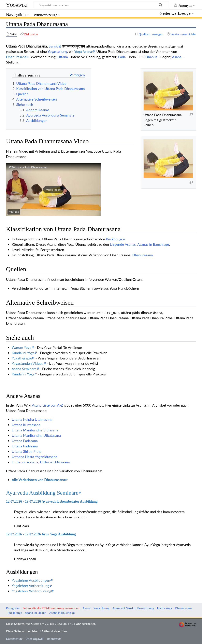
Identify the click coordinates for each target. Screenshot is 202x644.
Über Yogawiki (35, 639)
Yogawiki (17, 5)
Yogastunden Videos (27, 363)
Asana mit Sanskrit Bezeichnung (133, 608)
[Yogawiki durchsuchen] (101, 5)
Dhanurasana (16, 57)
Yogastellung (57, 51)
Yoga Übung (101, 608)
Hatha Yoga (164, 608)
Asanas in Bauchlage (153, 244)
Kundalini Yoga (23, 353)
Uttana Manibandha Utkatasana (36, 435)
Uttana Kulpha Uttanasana (32, 419)
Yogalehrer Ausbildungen (31, 580)
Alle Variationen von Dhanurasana (38, 480)
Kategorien (13, 608)
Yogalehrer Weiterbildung (31, 591)
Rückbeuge (15, 613)
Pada (122, 57)
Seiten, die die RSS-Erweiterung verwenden (51, 608)
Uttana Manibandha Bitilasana (35, 430)
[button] (53, 189)
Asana (177, 57)
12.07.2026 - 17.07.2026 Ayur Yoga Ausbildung (41, 534)
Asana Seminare (24, 369)
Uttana (63, 57)
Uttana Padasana (25, 441)
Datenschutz (14, 639)
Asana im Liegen (36, 613)
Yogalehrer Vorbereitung (30, 586)
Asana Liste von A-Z (47, 405)
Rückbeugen (115, 239)
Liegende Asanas (123, 244)
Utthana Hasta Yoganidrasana (34, 457)
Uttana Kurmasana (26, 425)
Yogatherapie (22, 358)
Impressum (54, 639)
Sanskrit (55, 46)
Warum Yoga (22, 347)
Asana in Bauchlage (62, 613)
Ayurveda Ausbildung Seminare (42, 493)
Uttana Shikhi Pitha (27, 451)
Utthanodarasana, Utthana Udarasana (41, 462)
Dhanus (151, 57)
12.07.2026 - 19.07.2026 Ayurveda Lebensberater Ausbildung (52, 501)
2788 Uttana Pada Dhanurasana (28, 167)
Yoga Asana (83, 51)
